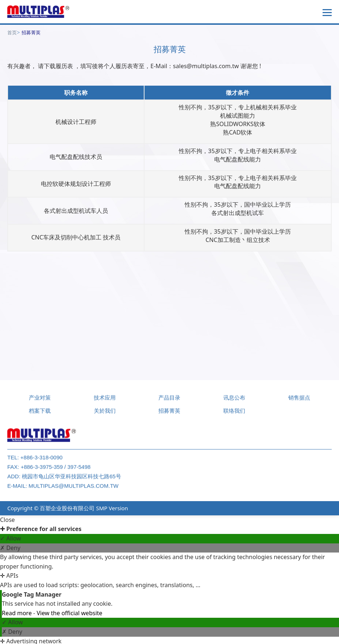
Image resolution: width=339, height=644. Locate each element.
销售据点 (299, 401)
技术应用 (105, 401)
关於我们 (105, 414)
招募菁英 (31, 32)
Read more (18, 613)
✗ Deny (10, 548)
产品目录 (169, 401)
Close (7, 520)
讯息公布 (234, 401)
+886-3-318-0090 (42, 460)
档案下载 (40, 414)
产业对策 (40, 401)
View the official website (69, 613)
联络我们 (234, 414)
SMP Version (112, 508)
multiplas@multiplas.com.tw (73, 489)
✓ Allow (11, 538)
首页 (12, 32)
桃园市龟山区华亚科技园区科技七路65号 (72, 479)
